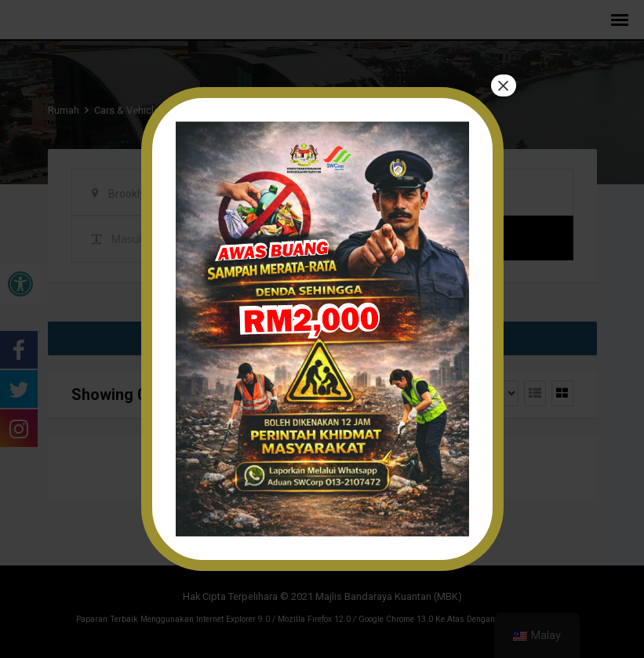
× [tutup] (503, 86)
